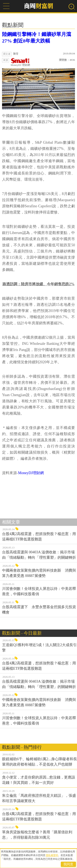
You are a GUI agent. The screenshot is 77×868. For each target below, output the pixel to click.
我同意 (68, 864)
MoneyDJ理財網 (31, 473)
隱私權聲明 (52, 855)
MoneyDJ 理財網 (20, 62)
